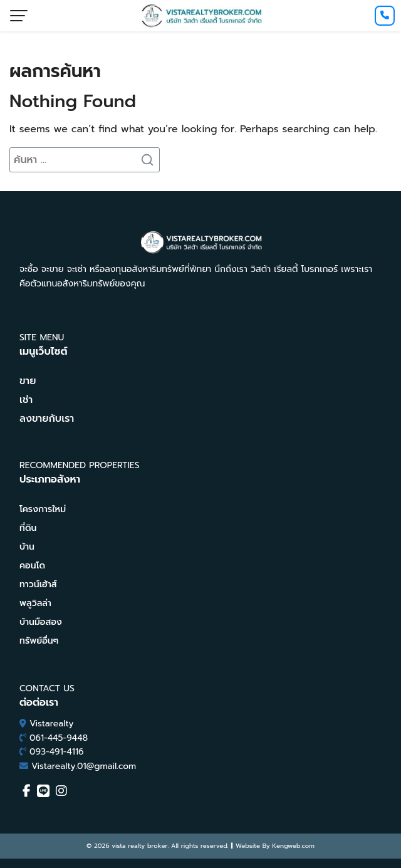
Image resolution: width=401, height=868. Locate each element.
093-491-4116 (57, 752)
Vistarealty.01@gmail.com (84, 766)
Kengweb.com (293, 846)
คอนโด (32, 566)
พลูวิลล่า (35, 603)
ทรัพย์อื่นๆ (39, 641)
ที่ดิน (28, 528)
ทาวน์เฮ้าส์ (38, 584)
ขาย (28, 381)
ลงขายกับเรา (47, 419)
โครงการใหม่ (43, 509)
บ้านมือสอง (41, 622)
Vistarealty (51, 724)
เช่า (26, 400)
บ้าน (27, 547)
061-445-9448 (59, 738)
